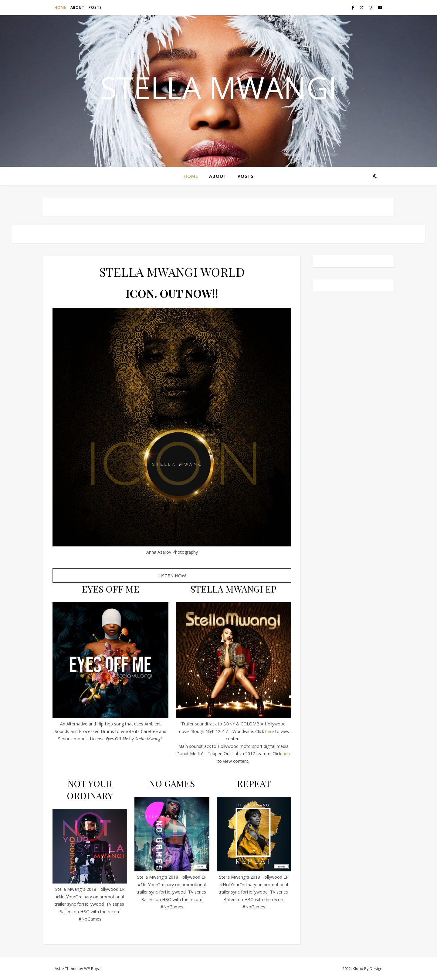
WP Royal (93, 968)
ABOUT (77, 7)
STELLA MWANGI (218, 87)
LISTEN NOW (172, 576)
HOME (60, 7)
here (270, 731)
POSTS (95, 7)
